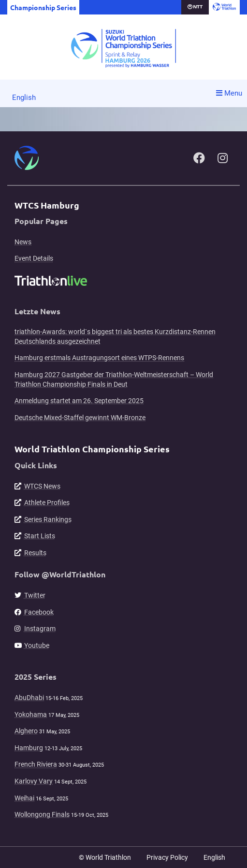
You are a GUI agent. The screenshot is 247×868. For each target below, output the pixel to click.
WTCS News (42, 486)
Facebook (39, 612)
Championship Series (43, 7)
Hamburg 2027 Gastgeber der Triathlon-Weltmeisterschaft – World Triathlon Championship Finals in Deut (114, 379)
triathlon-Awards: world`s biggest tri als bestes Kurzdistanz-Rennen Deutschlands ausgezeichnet (115, 336)
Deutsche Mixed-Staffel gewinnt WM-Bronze (80, 418)
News (23, 242)
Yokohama (31, 714)
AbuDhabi (29, 698)
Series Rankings (48, 519)
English (24, 98)
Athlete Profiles (47, 503)
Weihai (24, 798)
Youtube (37, 645)
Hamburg (29, 748)
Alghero (26, 731)
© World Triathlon (105, 857)
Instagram (40, 629)
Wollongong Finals (42, 814)
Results (35, 553)
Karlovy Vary (34, 781)
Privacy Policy (167, 857)
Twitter (35, 595)
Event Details (34, 258)
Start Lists (40, 536)
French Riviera (36, 764)
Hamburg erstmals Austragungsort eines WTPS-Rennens (99, 358)
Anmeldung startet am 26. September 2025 (79, 401)
